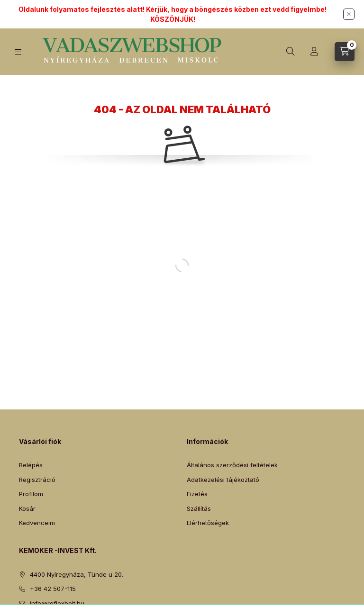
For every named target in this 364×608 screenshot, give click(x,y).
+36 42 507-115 (53, 589)
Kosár (27, 508)
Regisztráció (37, 480)
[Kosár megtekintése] (345, 52)
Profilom (31, 494)
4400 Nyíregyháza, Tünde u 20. (77, 574)
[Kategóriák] (18, 52)
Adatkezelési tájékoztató (223, 480)
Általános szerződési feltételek (232, 465)
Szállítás (199, 508)
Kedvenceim (37, 523)
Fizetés (197, 494)
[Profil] (314, 52)
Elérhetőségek (208, 523)
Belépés (31, 465)
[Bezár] (349, 14)
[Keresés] (291, 52)
